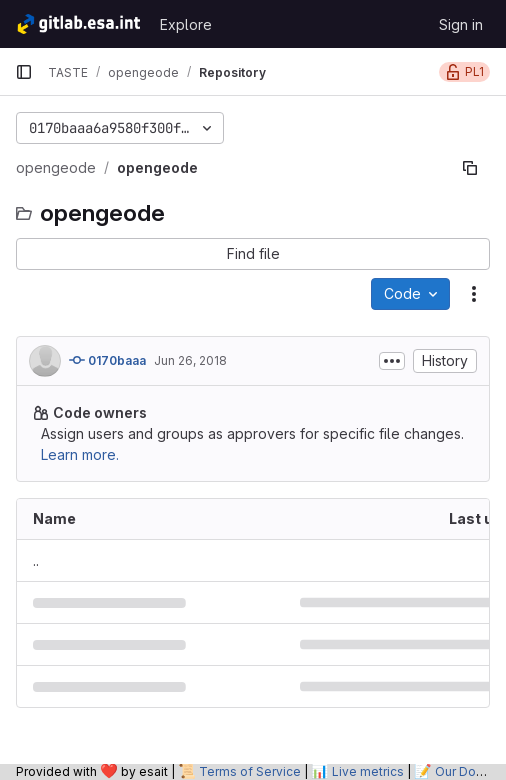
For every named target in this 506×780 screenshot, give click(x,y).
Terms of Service (250, 771)
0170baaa (107, 360)
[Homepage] (77, 24)
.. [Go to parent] (36, 560)
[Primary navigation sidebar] (24, 72)
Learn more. (80, 454)
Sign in (461, 24)
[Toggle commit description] (392, 361)
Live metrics (368, 771)
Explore (186, 24)
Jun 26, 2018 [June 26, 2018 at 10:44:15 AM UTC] (190, 360)
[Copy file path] (470, 168)
